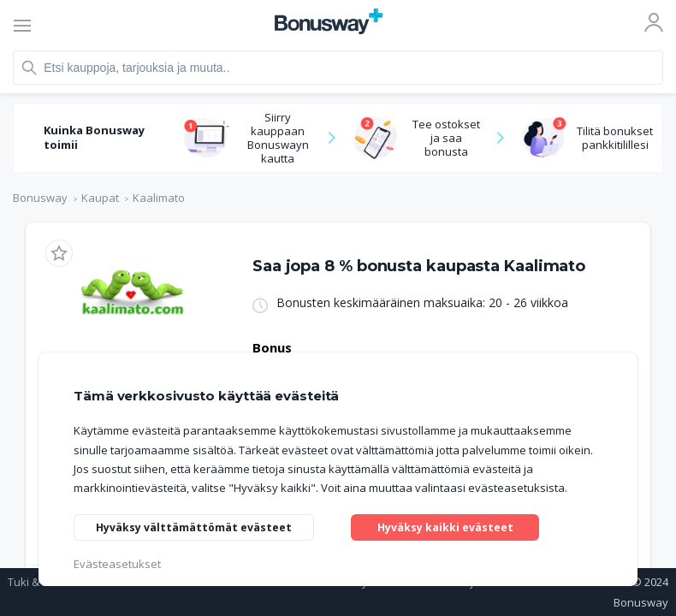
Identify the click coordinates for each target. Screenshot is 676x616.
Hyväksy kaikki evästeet (448, 523)
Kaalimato (159, 198)
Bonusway (40, 198)
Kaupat (100, 198)
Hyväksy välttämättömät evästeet (199, 526)
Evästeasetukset (117, 564)
